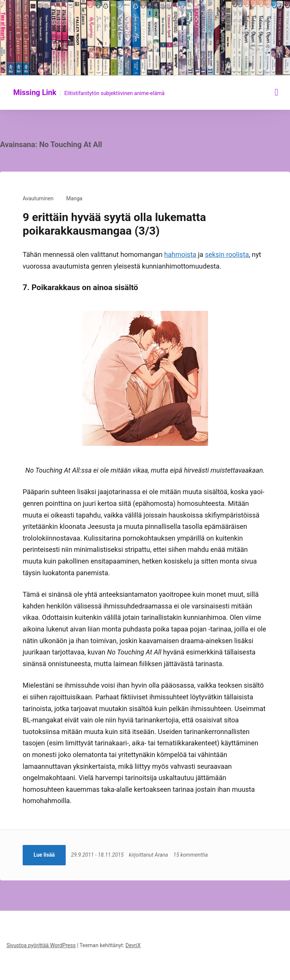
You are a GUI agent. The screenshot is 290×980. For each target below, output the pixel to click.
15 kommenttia (191, 855)
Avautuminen (38, 198)
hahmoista (180, 254)
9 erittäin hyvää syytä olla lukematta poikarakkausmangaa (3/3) (114, 224)
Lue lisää (44, 855)
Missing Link (35, 92)
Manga (74, 198)
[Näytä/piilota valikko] (277, 92)
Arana (161, 855)
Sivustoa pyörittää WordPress (41, 945)
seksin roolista (227, 254)
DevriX (133, 945)
